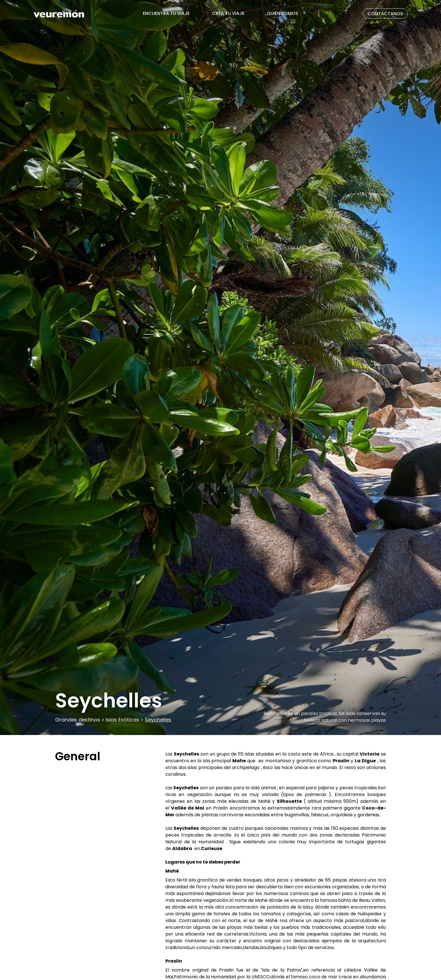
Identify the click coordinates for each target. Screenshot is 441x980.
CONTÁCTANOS (385, 14)
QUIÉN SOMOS (283, 13)
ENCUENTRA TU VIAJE (166, 13)
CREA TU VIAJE (228, 13)
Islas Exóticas (122, 720)
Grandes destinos (78, 720)
